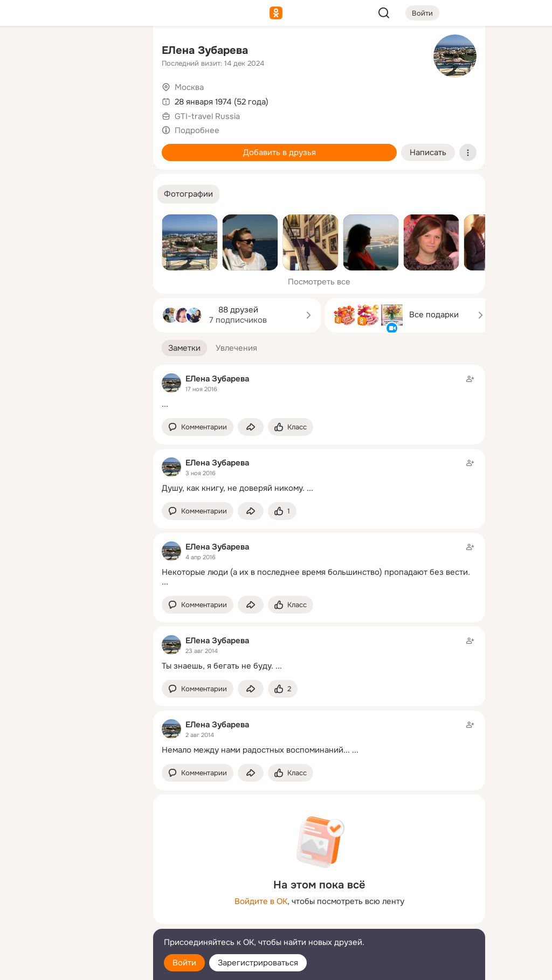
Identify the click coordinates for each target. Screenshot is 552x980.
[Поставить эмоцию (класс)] (291, 427)
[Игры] (121, 147)
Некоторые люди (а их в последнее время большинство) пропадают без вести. (316, 572)
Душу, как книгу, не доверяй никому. (233, 488)
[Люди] (73, 99)
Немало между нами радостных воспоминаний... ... (260, 750)
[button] (188, 194)
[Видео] (121, 99)
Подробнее (197, 130)
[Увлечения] (73, 52)
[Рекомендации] (73, 194)
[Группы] (121, 52)
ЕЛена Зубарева (205, 50)
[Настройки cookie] (73, 966)
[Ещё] (73, 897)
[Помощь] (26, 194)
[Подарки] (26, 147)
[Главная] (26, 52)
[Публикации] (26, 99)
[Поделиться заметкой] (251, 427)
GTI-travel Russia (207, 116)
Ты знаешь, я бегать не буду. (218, 666)
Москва (189, 87)
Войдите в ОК (261, 901)
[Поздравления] (73, 147)
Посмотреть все (319, 282)
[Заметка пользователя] (319, 391)
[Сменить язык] (73, 920)
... (165, 404)
